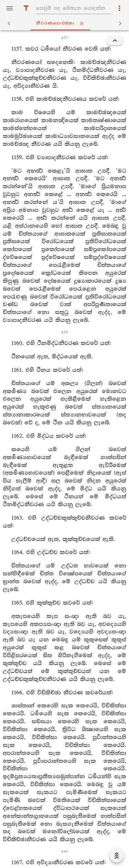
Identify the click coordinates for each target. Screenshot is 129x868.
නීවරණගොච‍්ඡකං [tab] (66, 23)
